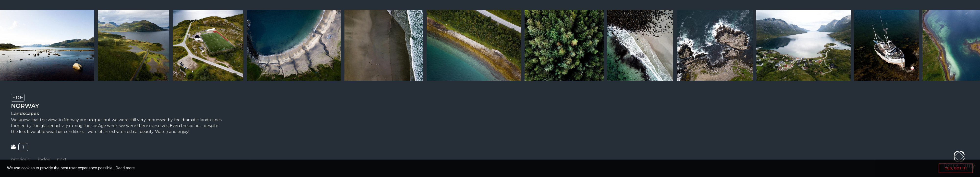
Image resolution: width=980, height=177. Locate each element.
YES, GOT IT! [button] (956, 168)
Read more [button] (125, 168)
